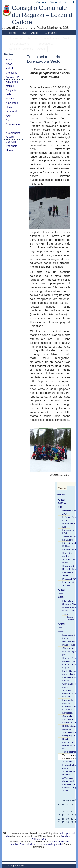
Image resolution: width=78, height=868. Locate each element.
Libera (9, 150)
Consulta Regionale (21, 49)
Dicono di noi (58, 2)
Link (72, 2)
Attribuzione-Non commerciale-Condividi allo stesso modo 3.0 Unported (37, 843)
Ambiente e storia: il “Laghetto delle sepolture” (12, 90)
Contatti (41, 2)
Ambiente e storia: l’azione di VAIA (48, 38)
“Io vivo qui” (16, 38)
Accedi (41, 49)
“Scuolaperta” (46, 44)
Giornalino (12, 73)
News (24, 33)
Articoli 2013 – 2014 (62, 503)
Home (13, 33)
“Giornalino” (51, 33)
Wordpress (67, 836)
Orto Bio (11, 137)
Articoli (35, 33)
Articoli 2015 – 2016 (62, 593)
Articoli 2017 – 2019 (62, 628)
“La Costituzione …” (21, 44)
